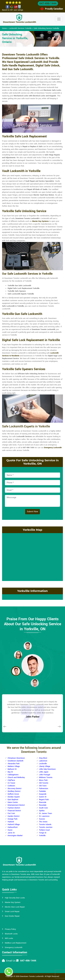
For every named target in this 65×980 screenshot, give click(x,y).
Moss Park (43, 780)
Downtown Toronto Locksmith (32, 976)
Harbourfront (13, 827)
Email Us (11, 961)
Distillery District (14, 791)
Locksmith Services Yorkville (20, 28)
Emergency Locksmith (14, 947)
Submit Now (32, 512)
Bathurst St (12, 769)
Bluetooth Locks (11, 934)
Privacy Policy (10, 929)
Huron (10, 830)
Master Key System (13, 902)
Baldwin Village (14, 766)
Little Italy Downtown (47, 769)
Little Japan (44, 772)
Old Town (43, 786)
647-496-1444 (48, 3)
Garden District (14, 816)
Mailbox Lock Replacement (16, 943)
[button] (28, 646)
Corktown (11, 786)
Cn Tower (11, 783)
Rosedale (43, 805)
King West (43, 758)
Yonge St (43, 833)
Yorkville (42, 836)
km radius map (32, 557)
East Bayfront (13, 800)
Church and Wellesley (16, 777)
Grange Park (12, 819)
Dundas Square (14, 797)
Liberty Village (45, 766)
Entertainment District (16, 805)
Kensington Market (15, 836)
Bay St (10, 772)
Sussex (42, 819)
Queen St (43, 797)
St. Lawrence (44, 816)
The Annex (43, 822)
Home (4, 28)
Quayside (43, 794)
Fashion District (14, 808)
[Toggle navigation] (59, 19)
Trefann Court (44, 830)
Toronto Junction (46, 827)
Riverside (43, 802)
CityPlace (11, 780)
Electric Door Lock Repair (15, 907)
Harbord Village (14, 824)
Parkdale (42, 791)
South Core (43, 808)
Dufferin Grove (13, 794)
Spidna (42, 811)
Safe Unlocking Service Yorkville (46, 28)
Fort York (11, 813)
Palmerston (44, 789)
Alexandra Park (14, 764)
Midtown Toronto (46, 777)
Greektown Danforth (15, 761)
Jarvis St (11, 833)
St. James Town (45, 813)
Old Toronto (44, 783)
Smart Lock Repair (12, 912)
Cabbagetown (13, 775)
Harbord (11, 822)
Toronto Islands (45, 824)
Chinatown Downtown (16, 758)
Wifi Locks (9, 938)
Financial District (14, 811)
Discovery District (15, 789)
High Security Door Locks (15, 898)
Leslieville (43, 764)
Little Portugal (45, 775)
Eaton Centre (13, 802)
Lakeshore (43, 761)
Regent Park (44, 800)
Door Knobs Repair (12, 916)
